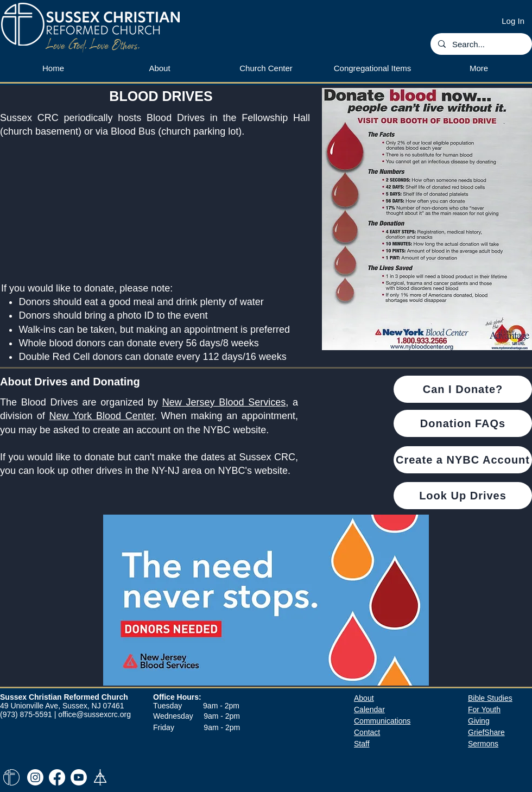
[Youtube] (79, 777)
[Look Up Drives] (463, 496)
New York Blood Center (102, 416)
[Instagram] (35, 777)
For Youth (484, 709)
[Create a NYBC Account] (463, 460)
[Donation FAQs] (463, 423)
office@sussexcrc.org (94, 714)
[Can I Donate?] (463, 389)
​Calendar (369, 709)
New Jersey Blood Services (224, 402)
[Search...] (481, 44)
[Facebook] (57, 777)
